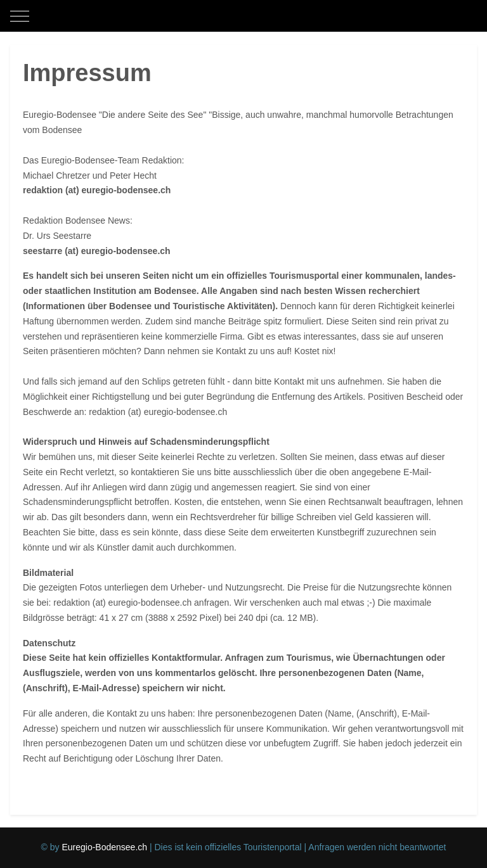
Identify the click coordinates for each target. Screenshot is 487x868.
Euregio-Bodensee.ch (104, 847)
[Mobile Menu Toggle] (20, 16)
